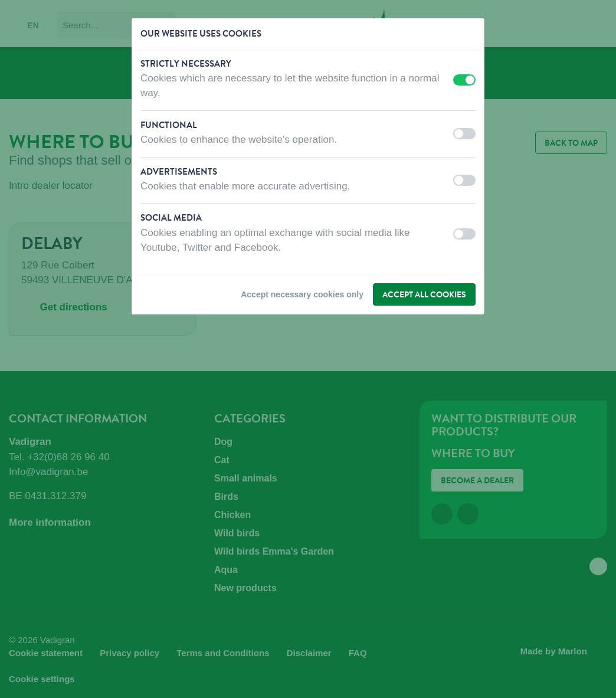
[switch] (464, 80)
